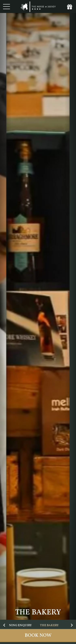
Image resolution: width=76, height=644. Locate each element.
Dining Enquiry (19, 625)
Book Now (38, 635)
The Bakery (49, 625)
